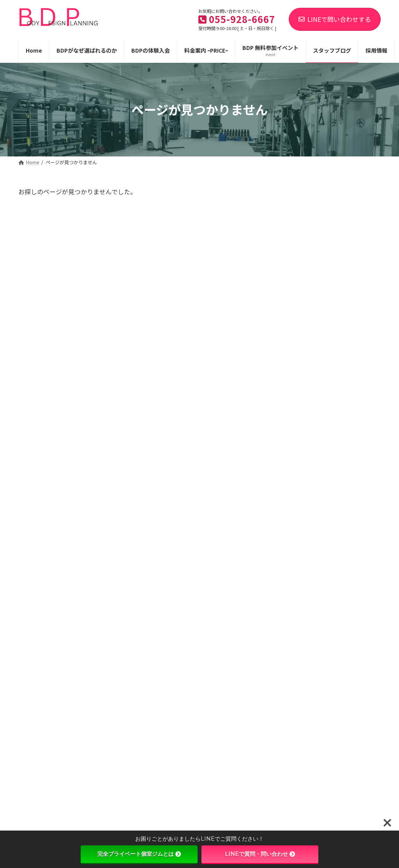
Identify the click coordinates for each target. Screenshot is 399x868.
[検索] (364, 193)
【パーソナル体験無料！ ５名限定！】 (350, 282)
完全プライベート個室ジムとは (139, 854)
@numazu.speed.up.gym (60, 769)
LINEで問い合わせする (335, 19)
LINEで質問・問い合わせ (260, 854)
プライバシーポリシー (95, 732)
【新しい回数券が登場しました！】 (348, 238)
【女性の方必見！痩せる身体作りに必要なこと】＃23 (348, 620)
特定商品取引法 (159, 732)
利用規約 (38, 732)
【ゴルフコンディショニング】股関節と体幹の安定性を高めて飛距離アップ (348, 572)
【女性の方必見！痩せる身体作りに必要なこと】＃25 (348, 419)
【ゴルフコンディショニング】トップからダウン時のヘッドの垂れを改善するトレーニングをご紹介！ (348, 515)
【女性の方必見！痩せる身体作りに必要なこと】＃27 (348, 330)
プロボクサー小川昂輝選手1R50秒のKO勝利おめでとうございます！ (348, 664)
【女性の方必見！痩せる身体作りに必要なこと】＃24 (348, 463)
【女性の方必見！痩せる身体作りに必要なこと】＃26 (348, 374)
